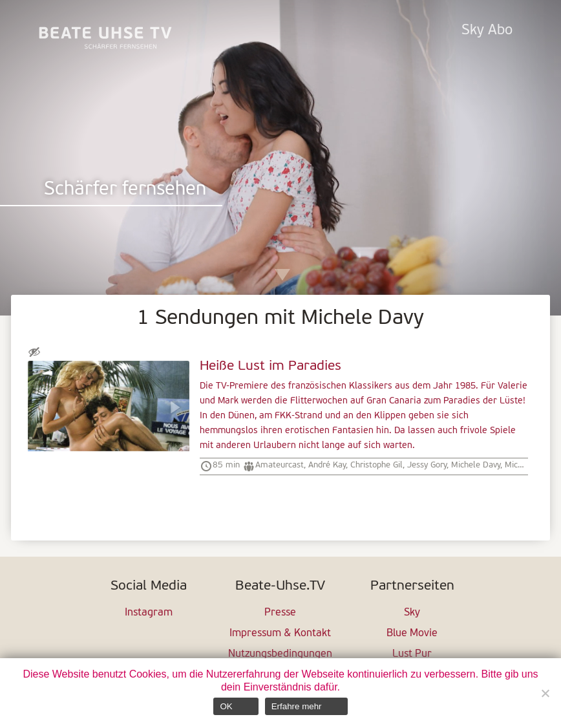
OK (226, 706)
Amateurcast (280, 465)
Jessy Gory (427, 465)
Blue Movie (412, 634)
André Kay (327, 465)
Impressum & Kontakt (280, 634)
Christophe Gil (376, 465)
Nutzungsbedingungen (280, 654)
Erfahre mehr (297, 706)
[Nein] (545, 693)
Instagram (149, 613)
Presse (280, 613)
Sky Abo (487, 31)
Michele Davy (476, 465)
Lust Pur (412, 654)
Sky (412, 613)
